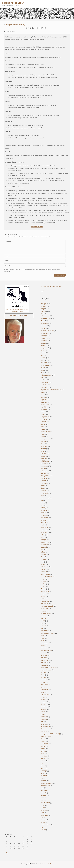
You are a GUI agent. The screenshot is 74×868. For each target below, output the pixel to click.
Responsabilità (45, 609)
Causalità (43, 407)
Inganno (43, 491)
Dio (42, 763)
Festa (42, 640)
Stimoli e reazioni (46, 613)
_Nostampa (44, 419)
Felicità (43, 368)
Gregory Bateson (46, 670)
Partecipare (44, 697)
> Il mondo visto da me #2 (19, 316)
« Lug (6, 853)
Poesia (43, 525)
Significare (44, 790)
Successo (43, 658)
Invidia (43, 766)
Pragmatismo (45, 660)
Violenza (43, 552)
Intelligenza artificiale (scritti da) (15, 25)
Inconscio (43, 326)
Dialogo (43, 599)
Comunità (44, 481)
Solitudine (43, 473)
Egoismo (43, 699)
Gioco (42, 503)
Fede (42, 722)
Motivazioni (44, 363)
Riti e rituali (44, 510)
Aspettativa (44, 731)
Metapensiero (45, 685)
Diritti (42, 778)
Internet (43, 741)
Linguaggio (44, 478)
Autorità (43, 712)
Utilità (42, 714)
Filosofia (43, 328)
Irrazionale (44, 719)
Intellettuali (44, 756)
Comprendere (45, 417)
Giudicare (43, 338)
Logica (43, 412)
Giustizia (43, 611)
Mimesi (43, 749)
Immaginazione (45, 476)
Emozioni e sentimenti (47, 331)
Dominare (44, 626)
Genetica (43, 559)
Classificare (44, 776)
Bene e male (44, 545)
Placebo (43, 739)
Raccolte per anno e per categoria (51, 286)
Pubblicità (44, 781)
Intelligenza (44, 387)
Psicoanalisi (44, 680)
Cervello (43, 579)
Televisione (44, 717)
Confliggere (44, 333)
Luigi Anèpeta (45, 695)
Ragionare (44, 400)
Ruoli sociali (44, 530)
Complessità (44, 493)
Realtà (42, 638)
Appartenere (44, 323)
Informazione (45, 498)
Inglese (43, 800)
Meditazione (44, 631)
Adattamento (45, 690)
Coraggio (43, 677)
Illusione (43, 488)
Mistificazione (45, 542)
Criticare (43, 468)
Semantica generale (47, 783)
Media (42, 557)
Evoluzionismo (45, 591)
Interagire (44, 304)
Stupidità (43, 449)
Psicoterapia (44, 466)
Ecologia (43, 540)
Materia (43, 822)
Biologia (43, 746)
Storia (42, 645)
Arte (42, 500)
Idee (42, 505)
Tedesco (43, 768)
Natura (43, 535)
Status (42, 444)
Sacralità (43, 582)
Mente (42, 321)
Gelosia (43, 808)
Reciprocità (44, 704)
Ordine (43, 687)
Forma (43, 636)
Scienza (43, 486)
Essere (42, 623)
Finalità (43, 621)
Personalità (44, 672)
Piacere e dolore (45, 318)
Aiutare (43, 675)
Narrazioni (44, 702)
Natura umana (45, 316)
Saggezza (44, 402)
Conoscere (44, 306)
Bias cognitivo (45, 532)
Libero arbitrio (45, 382)
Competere (44, 348)
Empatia (43, 523)
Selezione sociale (46, 825)
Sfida (42, 692)
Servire (43, 773)
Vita (42, 355)
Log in (42, 291)
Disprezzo (43, 569)
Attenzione (44, 572)
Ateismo (43, 682)
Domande (44, 454)
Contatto (51, 864)
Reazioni (43, 793)
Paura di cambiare (46, 577)
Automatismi (44, 471)
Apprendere (44, 446)
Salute (42, 798)
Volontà (43, 424)
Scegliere (43, 397)
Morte (42, 495)
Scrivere (43, 761)
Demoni (43, 586)
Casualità (43, 441)
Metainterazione (45, 729)
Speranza (43, 709)
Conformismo (45, 405)
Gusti (42, 813)
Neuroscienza (45, 744)
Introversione (44, 643)
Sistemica (43, 346)
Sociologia (44, 771)
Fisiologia (43, 820)
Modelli (43, 596)
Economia (44, 616)
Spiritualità (44, 547)
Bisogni (43, 309)
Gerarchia (43, 422)
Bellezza (43, 429)
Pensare (43, 350)
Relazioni (43, 358)
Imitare (43, 437)
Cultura (43, 451)
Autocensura (44, 567)
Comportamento (46, 432)
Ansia (42, 788)
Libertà (43, 353)
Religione (43, 311)
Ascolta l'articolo (37, 227)
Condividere (44, 385)
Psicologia (44, 336)
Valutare (43, 343)
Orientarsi (43, 758)
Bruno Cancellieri (46, 736)
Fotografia (44, 724)
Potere (43, 434)
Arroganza (44, 456)
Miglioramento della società (49, 668)
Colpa (42, 550)
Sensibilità (44, 795)
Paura (42, 395)
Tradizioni (43, 653)
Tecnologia (44, 655)
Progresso (44, 594)
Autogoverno (44, 518)
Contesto (43, 830)
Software (43, 751)
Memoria (43, 589)
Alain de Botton (45, 803)
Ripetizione (44, 810)
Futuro (43, 537)
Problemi (43, 584)
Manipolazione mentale (48, 633)
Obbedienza (44, 604)
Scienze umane (45, 786)
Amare (43, 392)
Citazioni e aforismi (46, 650)
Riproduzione (44, 815)
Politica (43, 360)
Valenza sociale (45, 574)
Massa (42, 754)
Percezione (44, 515)
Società (43, 373)
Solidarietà (44, 663)
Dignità (43, 805)
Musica (43, 564)
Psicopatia (44, 459)
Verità (42, 370)
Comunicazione (45, 365)
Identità (43, 414)
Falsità (42, 427)
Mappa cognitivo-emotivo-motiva (51, 390)
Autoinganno (44, 527)
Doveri (42, 827)
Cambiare (43, 380)
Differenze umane (46, 375)
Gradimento (44, 648)
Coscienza (44, 341)
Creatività (43, 513)
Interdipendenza (45, 439)
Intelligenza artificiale (47, 606)
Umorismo (44, 483)
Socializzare (44, 665)
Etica (42, 314)
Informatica (44, 707)
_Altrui (42, 378)
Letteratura (44, 520)
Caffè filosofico (45, 461)
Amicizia (43, 618)
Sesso (42, 562)
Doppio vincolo (45, 601)
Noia (42, 818)
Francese (43, 554)
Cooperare (44, 409)
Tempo (43, 508)
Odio (42, 628)
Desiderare (44, 464)
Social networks (45, 727)
